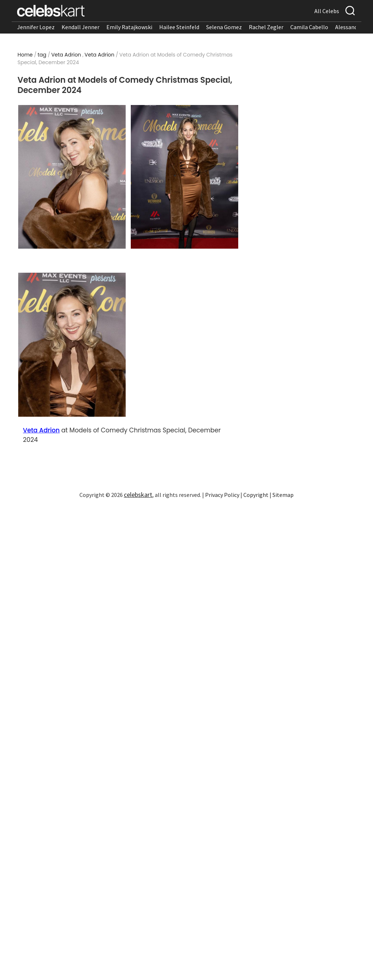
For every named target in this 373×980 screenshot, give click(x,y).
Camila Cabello (309, 27)
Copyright (256, 495)
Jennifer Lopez (36, 27)
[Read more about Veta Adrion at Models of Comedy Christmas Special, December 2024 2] (185, 177)
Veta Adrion (66, 55)
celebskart (138, 495)
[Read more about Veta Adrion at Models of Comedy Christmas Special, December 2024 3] (72, 345)
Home (25, 55)
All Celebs (327, 11)
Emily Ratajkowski (129, 27)
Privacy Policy (222, 495)
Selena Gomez (224, 27)
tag (42, 55)
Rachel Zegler (266, 27)
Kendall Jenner (81, 27)
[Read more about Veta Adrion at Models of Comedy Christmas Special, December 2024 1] (72, 177)
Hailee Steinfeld (179, 27)
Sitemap (283, 495)
